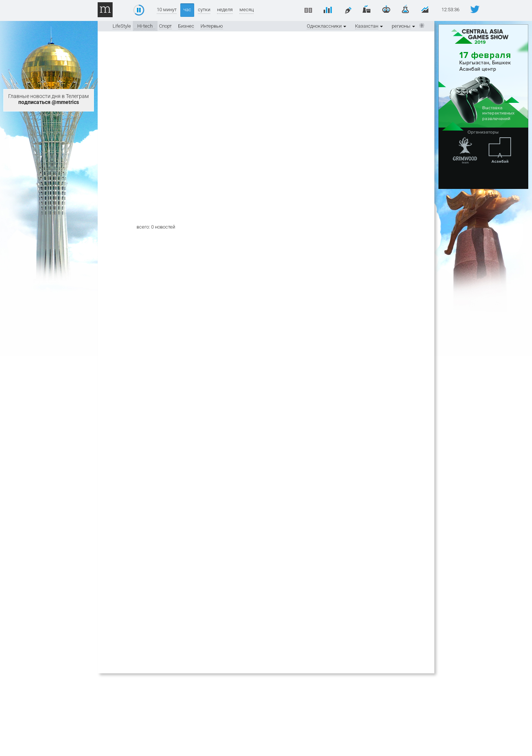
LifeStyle (122, 26)
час (187, 10)
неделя (225, 10)
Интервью (212, 26)
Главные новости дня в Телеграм (48, 99)
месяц (247, 10)
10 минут (167, 10)
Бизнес (186, 26)
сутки (204, 10)
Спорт (165, 26)
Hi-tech (145, 26)
